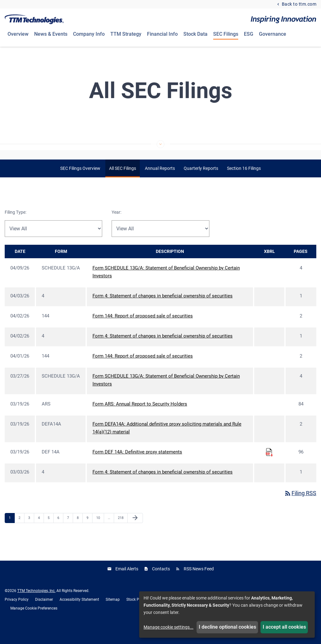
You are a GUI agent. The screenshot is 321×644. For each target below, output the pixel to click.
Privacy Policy (17, 616)
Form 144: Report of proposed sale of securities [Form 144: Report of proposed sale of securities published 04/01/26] (143, 373)
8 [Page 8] (80, 534)
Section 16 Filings (244, 185)
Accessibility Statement (79, 616)
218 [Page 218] (121, 534)
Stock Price (136, 616)
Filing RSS (300, 510)
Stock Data (195, 34)
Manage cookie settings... (168, 627)
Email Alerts (127, 585)
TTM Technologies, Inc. (36, 607)
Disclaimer (44, 616)
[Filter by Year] (160, 245)
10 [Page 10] (100, 534)
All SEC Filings (123, 185)
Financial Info (162, 34)
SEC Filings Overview (80, 185)
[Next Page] (135, 535)
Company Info (89, 34)
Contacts (161, 585)
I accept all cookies (284, 627)
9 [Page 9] (89, 534)
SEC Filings (226, 34)
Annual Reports (160, 185)
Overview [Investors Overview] (18, 34)
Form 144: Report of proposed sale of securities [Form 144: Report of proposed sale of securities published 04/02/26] (143, 332)
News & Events (51, 34)
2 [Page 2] (21, 534)
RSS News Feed (199, 585)
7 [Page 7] (70, 534)
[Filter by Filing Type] (53, 245)
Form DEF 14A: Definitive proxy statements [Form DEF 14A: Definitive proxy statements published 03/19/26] (137, 469)
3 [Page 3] (31, 534)
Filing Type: (16, 229)
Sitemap (113, 616)
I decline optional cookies (227, 627)
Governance (273, 34)
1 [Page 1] (12, 534)
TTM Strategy (126, 34)
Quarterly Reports (201, 185)
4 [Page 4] (41, 534)
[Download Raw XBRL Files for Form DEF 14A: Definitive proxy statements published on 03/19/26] (269, 469)
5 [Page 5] (50, 534)
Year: (116, 229)
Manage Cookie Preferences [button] (34, 625)
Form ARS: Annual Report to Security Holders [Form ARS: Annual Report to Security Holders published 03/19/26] (140, 421)
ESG (249, 34)
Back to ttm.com (298, 4)
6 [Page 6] (60, 534)
